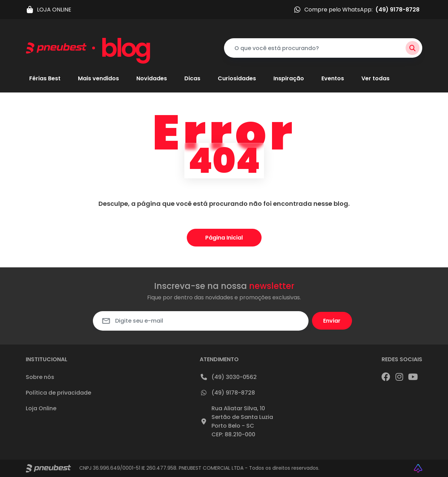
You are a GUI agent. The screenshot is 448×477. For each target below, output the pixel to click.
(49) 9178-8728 (227, 393)
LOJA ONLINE (49, 10)
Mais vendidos (98, 79)
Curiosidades (237, 79)
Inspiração (289, 79)
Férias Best (45, 79)
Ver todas (375, 79)
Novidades (152, 79)
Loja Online (41, 408)
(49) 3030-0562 (228, 377)
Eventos (333, 79)
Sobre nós (40, 377)
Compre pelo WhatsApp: (356, 10)
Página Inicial (224, 238)
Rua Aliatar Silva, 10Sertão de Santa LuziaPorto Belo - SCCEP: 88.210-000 (236, 421)
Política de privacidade (58, 393)
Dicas (192, 79)
